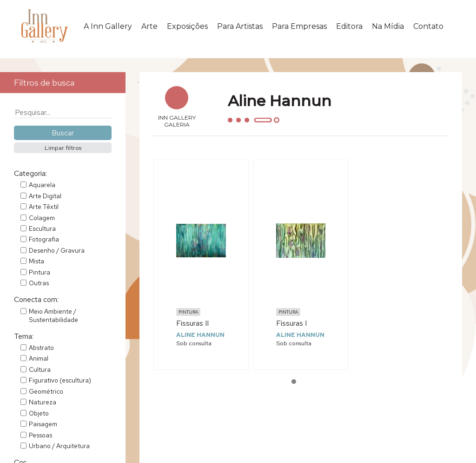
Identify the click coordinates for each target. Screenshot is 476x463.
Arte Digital (45, 196)
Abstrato (41, 348)
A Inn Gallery (108, 26)
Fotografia (44, 239)
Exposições (187, 26)
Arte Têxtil (44, 207)
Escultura (42, 228)
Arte (149, 26)
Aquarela (42, 185)
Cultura (40, 369)
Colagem (42, 218)
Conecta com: (36, 299)
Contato (428, 26)
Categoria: (30, 173)
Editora (349, 26)
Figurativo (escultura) (60, 380)
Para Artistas (240, 26)
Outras (39, 283)
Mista (36, 261)
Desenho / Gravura (57, 250)
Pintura (40, 272)
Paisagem (43, 424)
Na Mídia (388, 26)
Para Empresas (299, 26)
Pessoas (40, 435)
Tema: (24, 336)
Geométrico (46, 391)
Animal (39, 358)
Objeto (39, 413)
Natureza (43, 402)
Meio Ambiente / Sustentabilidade (53, 315)
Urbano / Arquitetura (59, 446)
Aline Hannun (200, 335)
